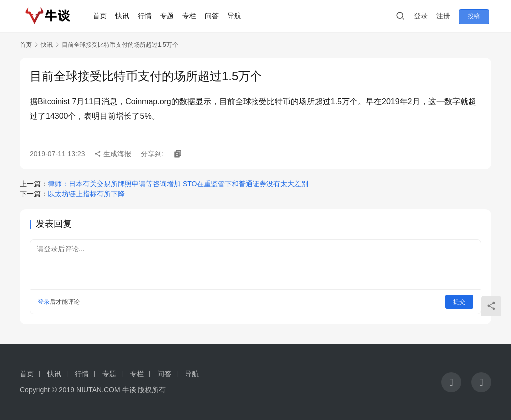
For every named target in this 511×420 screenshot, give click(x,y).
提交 (459, 302)
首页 (102, 16)
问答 (214, 16)
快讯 (125, 16)
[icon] (451, 382)
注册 (448, 16)
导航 (236, 16)
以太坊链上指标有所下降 (86, 194)
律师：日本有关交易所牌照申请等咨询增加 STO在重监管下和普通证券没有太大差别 (178, 184)
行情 (147, 16)
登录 (426, 16)
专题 (169, 16)
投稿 (477, 16)
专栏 (192, 16)
